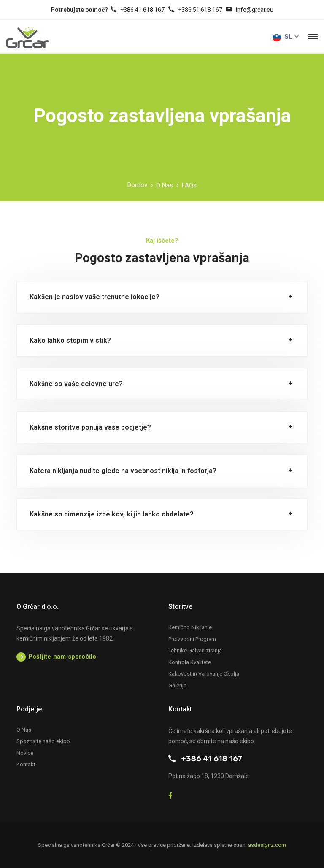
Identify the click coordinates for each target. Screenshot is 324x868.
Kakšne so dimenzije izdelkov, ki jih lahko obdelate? (112, 514)
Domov (137, 185)
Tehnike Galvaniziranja (195, 650)
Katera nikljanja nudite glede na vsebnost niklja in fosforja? (123, 471)
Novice (25, 753)
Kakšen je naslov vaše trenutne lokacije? (94, 297)
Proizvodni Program (192, 639)
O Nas (165, 185)
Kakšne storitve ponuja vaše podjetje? (90, 427)
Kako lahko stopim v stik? (70, 340)
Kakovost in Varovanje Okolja (204, 674)
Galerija (177, 685)
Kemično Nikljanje (190, 627)
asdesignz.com (267, 845)
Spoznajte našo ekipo (43, 741)
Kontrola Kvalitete (190, 662)
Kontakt (26, 764)
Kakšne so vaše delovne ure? (76, 384)
